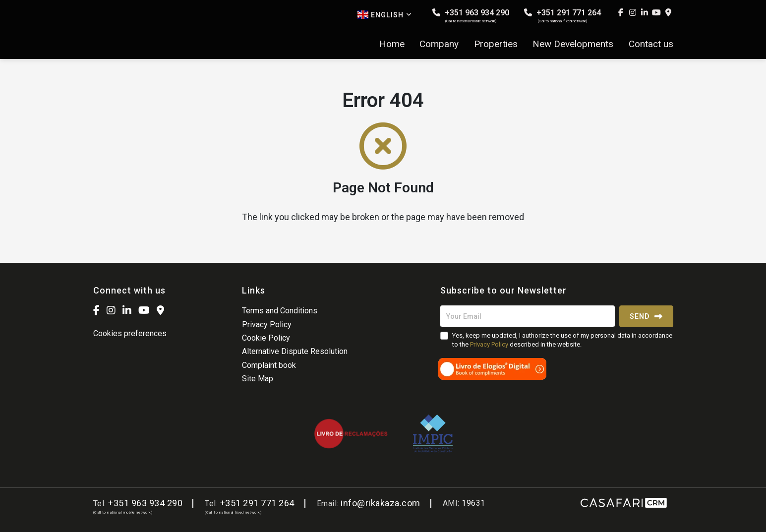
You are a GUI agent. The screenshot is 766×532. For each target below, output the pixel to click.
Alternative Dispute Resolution (295, 351)
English (385, 15)
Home (392, 44)
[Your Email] (528, 316)
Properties (496, 44)
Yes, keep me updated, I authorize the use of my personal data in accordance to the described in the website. (562, 340)
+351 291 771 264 (562, 16)
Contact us (651, 44)
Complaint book (269, 365)
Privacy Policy (267, 325)
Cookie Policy (266, 338)
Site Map (258, 379)
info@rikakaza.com (381, 503)
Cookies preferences (130, 333)
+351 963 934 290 (471, 16)
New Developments (573, 44)
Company (439, 44)
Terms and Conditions (280, 311)
